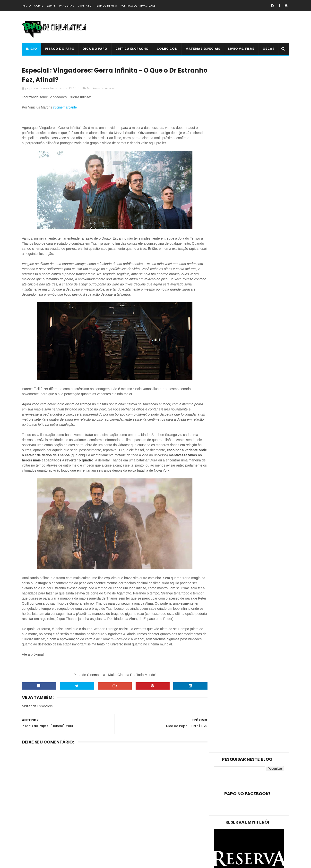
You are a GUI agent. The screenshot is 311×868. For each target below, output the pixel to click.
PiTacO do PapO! (37, 796)
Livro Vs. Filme (241, 49)
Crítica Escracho (132, 49)
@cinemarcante (65, 108)
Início (26, 6)
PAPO (66, 847)
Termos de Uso (106, 6)
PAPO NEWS (33, 830)
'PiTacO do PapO (37, 847)
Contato (85, 6)
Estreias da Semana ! (40, 813)
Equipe (51, 6)
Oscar (268, 49)
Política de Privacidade (138, 6)
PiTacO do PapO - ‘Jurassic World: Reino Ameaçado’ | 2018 (165, 837)
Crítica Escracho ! (73, 822)
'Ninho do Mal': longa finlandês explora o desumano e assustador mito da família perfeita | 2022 (165, 816)
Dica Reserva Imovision (42, 839)
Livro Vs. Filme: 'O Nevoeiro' (162, 786)
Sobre (39, 6)
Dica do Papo (95, 49)
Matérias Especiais (203, 49)
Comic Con (167, 49)
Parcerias (67, 6)
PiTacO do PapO (60, 49)
